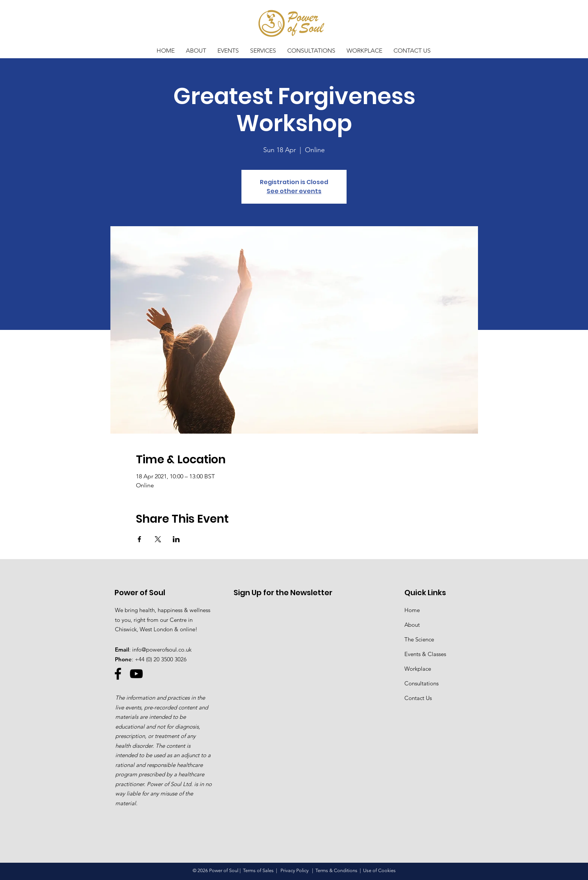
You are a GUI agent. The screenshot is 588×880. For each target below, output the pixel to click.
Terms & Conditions (336, 870)
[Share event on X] (158, 539)
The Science (419, 639)
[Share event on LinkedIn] (176, 539)
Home (412, 610)
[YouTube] (136, 674)
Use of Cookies (379, 870)
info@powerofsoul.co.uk (162, 649)
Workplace (418, 669)
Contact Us (418, 698)
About (412, 625)
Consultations (421, 683)
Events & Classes (425, 654)
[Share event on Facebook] (139, 539)
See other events (294, 191)
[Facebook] (118, 674)
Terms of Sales (258, 870)
